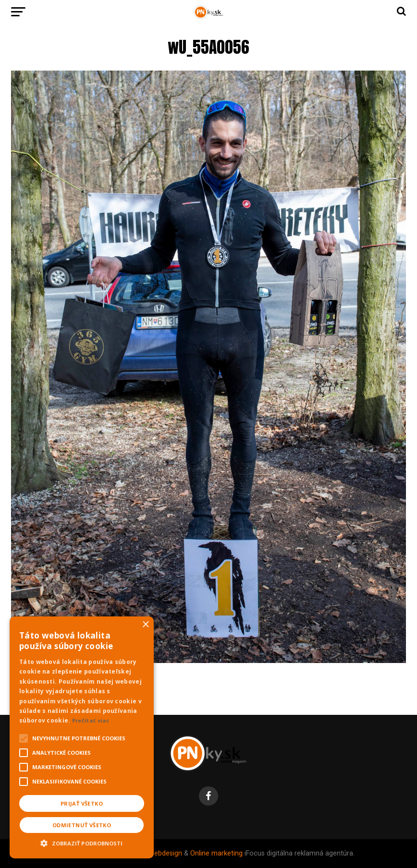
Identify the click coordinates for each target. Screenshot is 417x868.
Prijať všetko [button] (82, 803)
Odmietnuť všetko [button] (82, 825)
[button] (82, 842)
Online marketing (216, 853)
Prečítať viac (91, 720)
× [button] (145, 625)
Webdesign (165, 853)
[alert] (82, 737)
